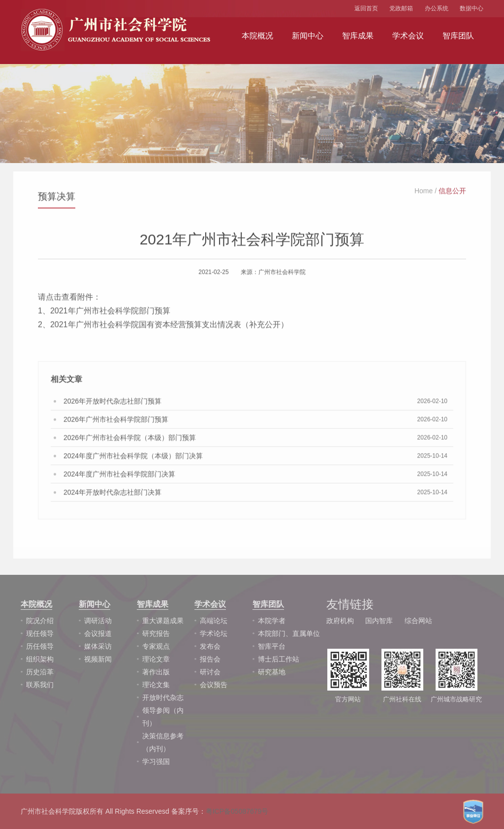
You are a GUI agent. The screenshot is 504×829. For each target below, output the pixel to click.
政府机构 (340, 621)
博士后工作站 (279, 659)
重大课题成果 (163, 621)
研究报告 (156, 633)
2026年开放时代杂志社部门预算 (112, 403)
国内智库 (379, 621)
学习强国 (156, 762)
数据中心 (472, 8)
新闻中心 (308, 36)
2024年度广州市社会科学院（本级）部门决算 (133, 458)
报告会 (210, 659)
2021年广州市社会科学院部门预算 (110, 313)
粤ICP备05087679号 (237, 811)
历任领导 (40, 646)
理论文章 (156, 659)
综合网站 (418, 621)
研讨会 (210, 672)
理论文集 (156, 685)
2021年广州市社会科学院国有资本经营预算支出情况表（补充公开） (169, 327)
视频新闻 (98, 659)
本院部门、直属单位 (289, 633)
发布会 (210, 646)
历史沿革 (40, 672)
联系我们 (40, 685)
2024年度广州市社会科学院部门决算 (119, 476)
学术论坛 (214, 633)
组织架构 (40, 659)
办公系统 (437, 8)
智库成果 (358, 36)
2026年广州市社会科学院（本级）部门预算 (130, 440)
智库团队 (458, 36)
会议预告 (214, 685)
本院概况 (257, 36)
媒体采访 (98, 646)
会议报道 (98, 633)
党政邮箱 (401, 8)
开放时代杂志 (163, 697)
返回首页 (366, 8)
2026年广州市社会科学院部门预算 (116, 422)
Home (424, 193)
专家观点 (156, 646)
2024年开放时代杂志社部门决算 (112, 495)
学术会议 (408, 36)
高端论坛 (214, 621)
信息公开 (452, 193)
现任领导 (40, 633)
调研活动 (98, 621)
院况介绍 (40, 621)
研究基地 (272, 672)
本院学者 (272, 621)
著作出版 (156, 672)
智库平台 (272, 646)
